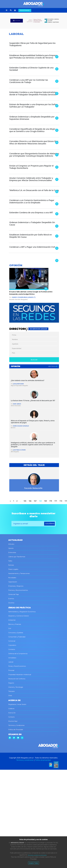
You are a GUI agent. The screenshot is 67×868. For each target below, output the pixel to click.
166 (30, 501)
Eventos (11, 599)
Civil (10, 628)
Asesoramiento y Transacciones (19, 573)
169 (45, 501)
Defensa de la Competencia (18, 654)
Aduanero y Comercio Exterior (19, 616)
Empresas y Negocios (16, 586)
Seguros (11, 683)
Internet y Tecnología (16, 687)
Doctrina (11, 603)
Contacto (11, 717)
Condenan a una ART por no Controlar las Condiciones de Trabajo (29, 81)
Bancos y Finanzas (15, 624)
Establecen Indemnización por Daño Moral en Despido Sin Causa (31, 236)
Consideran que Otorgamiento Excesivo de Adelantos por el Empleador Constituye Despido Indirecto (34, 155)
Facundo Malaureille (33, 488)
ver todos (53, 366)
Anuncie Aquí (13, 721)
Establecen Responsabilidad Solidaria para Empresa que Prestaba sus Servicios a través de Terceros (33, 56)
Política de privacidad (43, 760)
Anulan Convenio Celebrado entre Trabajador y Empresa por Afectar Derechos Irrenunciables (31, 179)
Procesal (11, 670)
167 (35, 501)
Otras (10, 696)
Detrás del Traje (14, 594)
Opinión (11, 548)
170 (51, 501)
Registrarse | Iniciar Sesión (17, 704)
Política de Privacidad (16, 730)
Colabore (11, 709)
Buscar (34, 360)
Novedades (12, 578)
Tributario (11, 691)
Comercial (12, 641)
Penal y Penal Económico (17, 666)
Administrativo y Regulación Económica (22, 612)
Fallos (10, 561)
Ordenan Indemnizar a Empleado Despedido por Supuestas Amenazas (32, 118)
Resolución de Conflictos (17, 679)
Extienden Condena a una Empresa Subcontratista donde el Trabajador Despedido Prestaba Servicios (33, 93)
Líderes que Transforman (17, 557)
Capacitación (13, 582)
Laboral (11, 662)
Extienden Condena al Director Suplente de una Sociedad (31, 69)
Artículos (11, 544)
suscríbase (50, 524)
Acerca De (12, 713)
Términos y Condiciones (16, 725)
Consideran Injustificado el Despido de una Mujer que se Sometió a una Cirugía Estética (32, 130)
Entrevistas (12, 553)
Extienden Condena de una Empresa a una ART (31, 212)
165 (25, 501)
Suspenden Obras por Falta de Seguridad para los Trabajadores (32, 44)
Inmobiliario (12, 658)
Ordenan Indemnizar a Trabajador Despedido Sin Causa (32, 224)
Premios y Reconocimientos (18, 590)
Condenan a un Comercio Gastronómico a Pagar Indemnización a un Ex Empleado (32, 201)
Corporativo (12, 645)
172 (61, 501)
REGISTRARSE (25, 10)
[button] (7, 10)
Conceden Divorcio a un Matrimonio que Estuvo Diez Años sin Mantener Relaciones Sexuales (34, 142)
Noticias (11, 565)
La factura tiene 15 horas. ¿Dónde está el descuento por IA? (33, 401)
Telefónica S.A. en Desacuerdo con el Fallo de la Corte (34, 190)
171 (56, 501)
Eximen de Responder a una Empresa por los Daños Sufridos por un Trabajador (33, 106)
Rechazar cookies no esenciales (37, 855)
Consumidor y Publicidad (17, 637)
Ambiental (12, 620)
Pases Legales (13, 569)
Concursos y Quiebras (16, 633)
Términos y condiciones (25, 760)
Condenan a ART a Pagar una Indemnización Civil (32, 247)
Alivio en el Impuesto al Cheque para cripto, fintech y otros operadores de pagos (33, 422)
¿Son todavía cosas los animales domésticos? (28, 380)
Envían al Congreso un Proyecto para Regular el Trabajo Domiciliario (31, 167)
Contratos (12, 649)
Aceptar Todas (33, 863)
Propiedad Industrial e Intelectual (20, 675)
